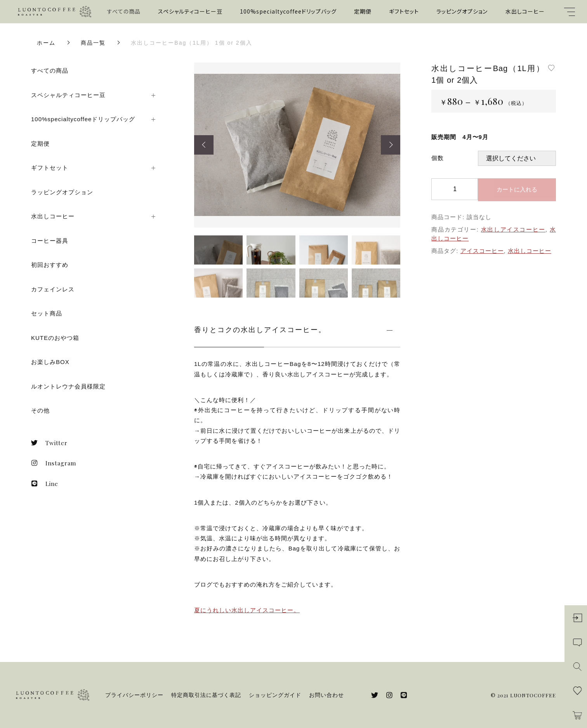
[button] (204, 145)
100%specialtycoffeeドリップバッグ (288, 11)
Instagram (54, 463)
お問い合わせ (326, 695)
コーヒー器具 (50, 241)
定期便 (363, 11)
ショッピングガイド (275, 695)
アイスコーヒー (482, 251)
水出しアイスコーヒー (513, 229)
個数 (438, 158)
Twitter (49, 443)
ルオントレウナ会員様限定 (68, 386)
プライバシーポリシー (134, 695)
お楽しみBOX (50, 362)
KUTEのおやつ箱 (55, 338)
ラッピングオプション (462, 11)
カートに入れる (517, 189)
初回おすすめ (50, 265)
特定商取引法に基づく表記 (206, 695)
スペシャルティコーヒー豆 (190, 11)
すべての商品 (124, 11)
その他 (40, 410)
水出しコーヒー (525, 11)
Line (45, 484)
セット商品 (47, 313)
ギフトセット (404, 11)
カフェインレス (53, 289)
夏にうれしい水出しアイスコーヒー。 (247, 610)
